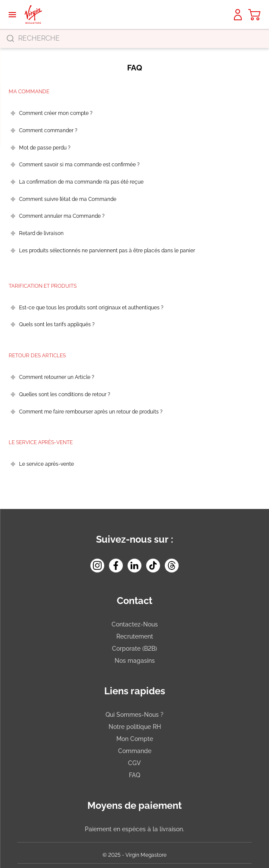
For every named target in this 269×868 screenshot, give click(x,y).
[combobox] (134, 38)
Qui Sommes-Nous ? (134, 715)
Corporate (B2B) (134, 649)
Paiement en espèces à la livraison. (134, 829)
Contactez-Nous (135, 624)
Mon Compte (135, 739)
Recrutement (135, 636)
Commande (135, 751)
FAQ (134, 775)
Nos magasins (135, 661)
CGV (134, 763)
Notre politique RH (135, 727)
